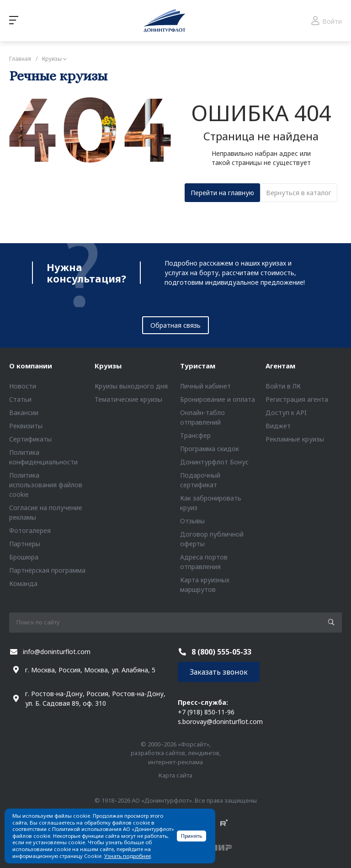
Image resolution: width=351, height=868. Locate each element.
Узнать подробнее (128, 856)
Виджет (278, 426)
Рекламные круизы (295, 439)
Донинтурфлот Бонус (214, 462)
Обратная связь (175, 325)
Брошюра (24, 557)
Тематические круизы (128, 399)
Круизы (108, 366)
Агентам (280, 366)
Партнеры (25, 544)
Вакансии (24, 413)
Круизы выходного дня (131, 386)
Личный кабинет (205, 386)
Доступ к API (286, 413)
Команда (23, 583)
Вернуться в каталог (299, 193)
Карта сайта (175, 775)
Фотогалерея (30, 530)
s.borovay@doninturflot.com (220, 722)
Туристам (198, 366)
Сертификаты (30, 439)
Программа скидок (210, 449)
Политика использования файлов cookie (46, 485)
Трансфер (195, 435)
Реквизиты (26, 426)
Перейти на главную (222, 193)
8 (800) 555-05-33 (221, 652)
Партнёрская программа (47, 570)
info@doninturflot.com (57, 652)
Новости (23, 386)
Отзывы (192, 521)
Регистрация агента (297, 399)
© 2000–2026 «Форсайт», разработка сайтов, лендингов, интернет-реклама (176, 753)
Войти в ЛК (283, 386)
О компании (31, 366)
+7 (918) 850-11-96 (206, 712)
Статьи (20, 399)
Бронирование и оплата (218, 399)
